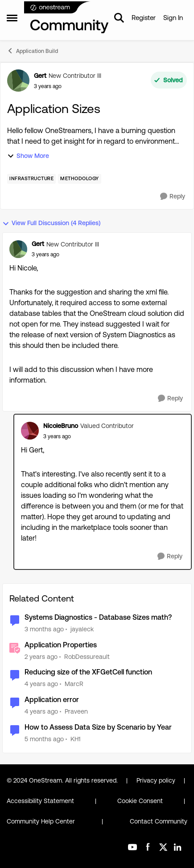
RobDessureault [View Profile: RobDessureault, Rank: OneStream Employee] (87, 656)
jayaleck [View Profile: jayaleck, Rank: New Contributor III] (82, 629)
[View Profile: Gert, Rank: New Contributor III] (18, 81)
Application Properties (61, 645)
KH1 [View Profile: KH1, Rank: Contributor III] (75, 739)
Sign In (173, 18)
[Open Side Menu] (12, 18)
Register (144, 18)
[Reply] (173, 196)
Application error (52, 700)
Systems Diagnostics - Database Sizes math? (98, 617)
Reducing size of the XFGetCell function (88, 672)
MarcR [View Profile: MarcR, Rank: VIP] (74, 684)
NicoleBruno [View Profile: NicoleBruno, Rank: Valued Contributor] (61, 426)
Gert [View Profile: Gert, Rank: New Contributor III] (40, 76)
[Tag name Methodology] (80, 179)
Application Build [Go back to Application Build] (32, 51)
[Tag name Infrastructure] (31, 179)
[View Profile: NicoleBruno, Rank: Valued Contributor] (30, 431)
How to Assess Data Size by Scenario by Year (98, 727)
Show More (28, 156)
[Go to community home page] (67, 18)
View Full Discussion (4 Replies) (51, 223)
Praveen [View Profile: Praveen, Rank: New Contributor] (76, 711)
